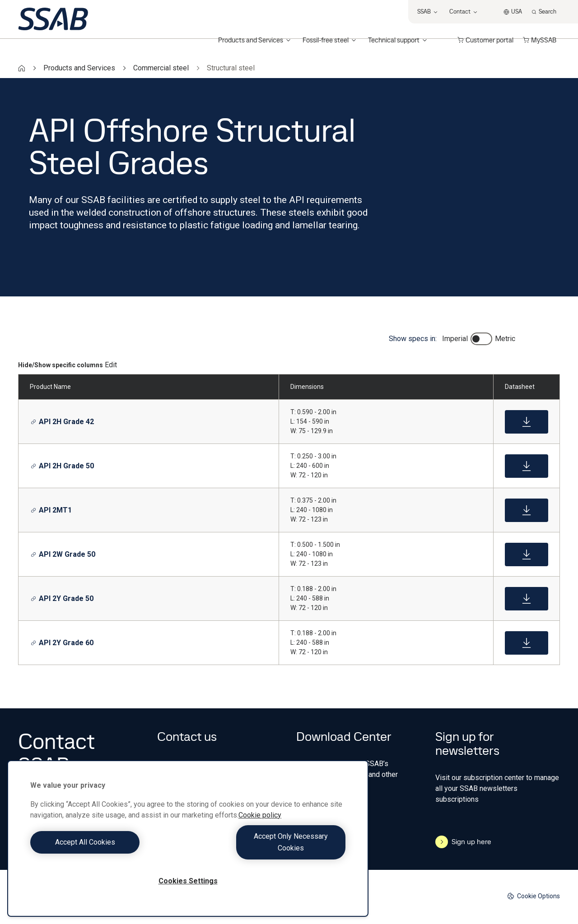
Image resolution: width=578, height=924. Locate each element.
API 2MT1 (51, 510)
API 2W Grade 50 (63, 554)
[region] (188, 844)
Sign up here (463, 842)
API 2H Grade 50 (62, 466)
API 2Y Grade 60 (62, 643)
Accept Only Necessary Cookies (269, 848)
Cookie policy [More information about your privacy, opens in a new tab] (260, 827)
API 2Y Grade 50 (62, 598)
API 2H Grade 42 (62, 422)
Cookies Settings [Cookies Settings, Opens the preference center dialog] (188, 881)
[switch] (481, 339)
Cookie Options (534, 896)
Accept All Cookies (107, 848)
